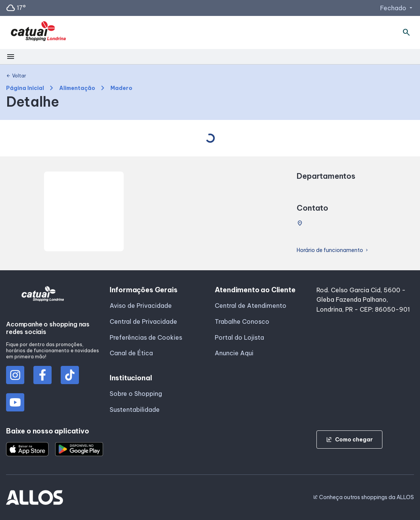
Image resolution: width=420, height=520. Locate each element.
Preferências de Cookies (146, 337)
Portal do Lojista (239, 337)
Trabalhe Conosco (242, 321)
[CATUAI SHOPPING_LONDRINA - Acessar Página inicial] (38, 33)
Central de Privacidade (143, 321)
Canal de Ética (131, 353)
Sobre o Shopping (136, 394)
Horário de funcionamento (333, 250)
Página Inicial (25, 88)
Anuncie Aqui (234, 353)
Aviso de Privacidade (141, 306)
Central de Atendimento (251, 306)
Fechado (397, 8)
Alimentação (77, 88)
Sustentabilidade (135, 410)
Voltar (16, 76)
